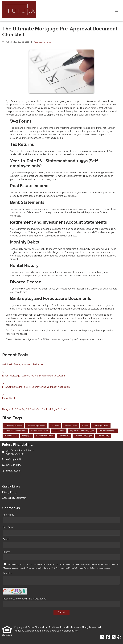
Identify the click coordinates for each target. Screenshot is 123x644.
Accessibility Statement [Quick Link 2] (14, 498)
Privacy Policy (89, 568)
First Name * (9, 515)
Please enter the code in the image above (25, 599)
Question (8, 573)
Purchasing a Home (42, 42)
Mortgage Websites (25, 631)
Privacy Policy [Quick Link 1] (9, 492)
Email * (7, 539)
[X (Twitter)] (114, 637)
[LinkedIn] (102, 637)
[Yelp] (119, 637)
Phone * (7, 552)
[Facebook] (108, 637)
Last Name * (9, 527)
